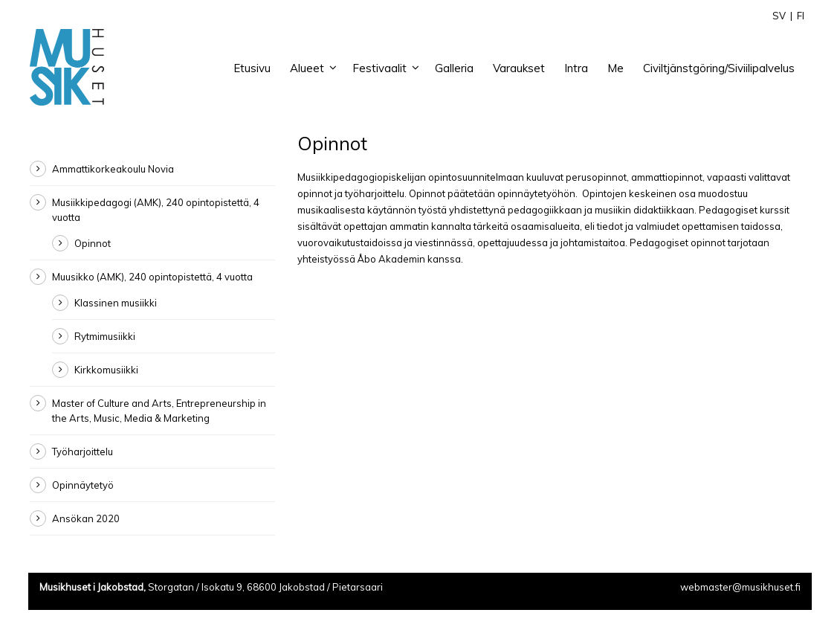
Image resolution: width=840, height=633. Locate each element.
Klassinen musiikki (116, 303)
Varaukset (519, 68)
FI (801, 16)
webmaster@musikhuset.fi (740, 587)
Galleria (454, 68)
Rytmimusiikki (105, 336)
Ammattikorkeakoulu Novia (113, 169)
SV (779, 16)
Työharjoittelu (83, 452)
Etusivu (252, 68)
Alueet (307, 68)
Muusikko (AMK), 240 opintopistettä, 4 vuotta (152, 277)
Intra (576, 68)
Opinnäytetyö (83, 485)
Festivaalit (379, 68)
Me (616, 68)
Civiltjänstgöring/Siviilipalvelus (719, 68)
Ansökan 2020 (86, 518)
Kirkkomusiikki (106, 370)
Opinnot (93, 243)
